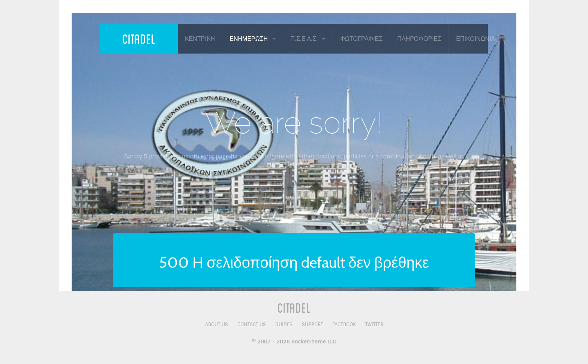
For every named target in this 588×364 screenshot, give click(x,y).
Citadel (139, 39)
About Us (217, 324)
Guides (284, 324)
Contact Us (252, 324)
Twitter (374, 324)
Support (312, 324)
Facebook (344, 324)
